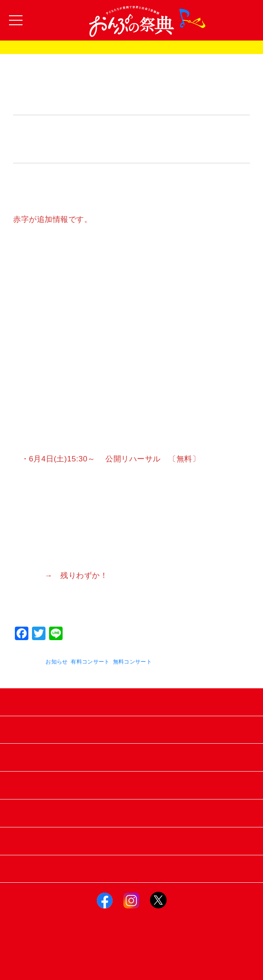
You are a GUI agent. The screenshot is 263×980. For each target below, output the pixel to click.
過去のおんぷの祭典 (131, 729)
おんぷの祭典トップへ (132, 869)
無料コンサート (133, 662)
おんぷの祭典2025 (131, 47)
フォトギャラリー (131, 757)
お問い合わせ (132, 841)
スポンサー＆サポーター (131, 785)
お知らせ (57, 662)
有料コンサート (90, 662)
